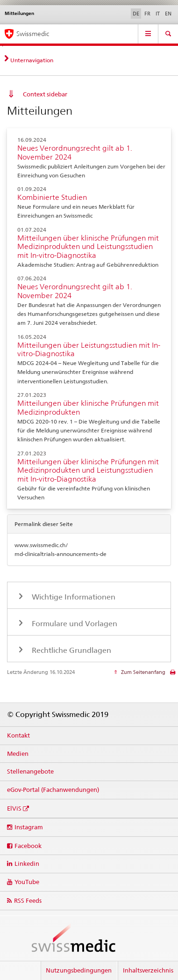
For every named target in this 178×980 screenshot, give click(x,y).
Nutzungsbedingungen (79, 970)
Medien (18, 753)
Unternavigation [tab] (32, 60)
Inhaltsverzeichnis (148, 970)
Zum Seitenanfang (142, 672)
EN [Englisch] (168, 14)
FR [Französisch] (147, 14)
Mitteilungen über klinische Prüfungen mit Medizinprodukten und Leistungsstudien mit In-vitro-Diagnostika (88, 247)
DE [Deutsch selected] (136, 14)
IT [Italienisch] (158, 14)
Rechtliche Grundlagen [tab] (71, 650)
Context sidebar (45, 94)
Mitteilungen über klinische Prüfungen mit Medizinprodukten (88, 408)
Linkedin (27, 863)
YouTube (27, 882)
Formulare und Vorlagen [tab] (74, 624)
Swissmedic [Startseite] (33, 34)
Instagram (29, 827)
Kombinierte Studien (52, 197)
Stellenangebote (30, 771)
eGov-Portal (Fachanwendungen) (53, 790)
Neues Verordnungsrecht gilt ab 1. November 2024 (75, 153)
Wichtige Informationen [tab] (73, 597)
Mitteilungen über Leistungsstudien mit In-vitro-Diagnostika (89, 350)
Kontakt (18, 735)
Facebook (28, 846)
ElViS (14, 808)
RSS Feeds (28, 900)
